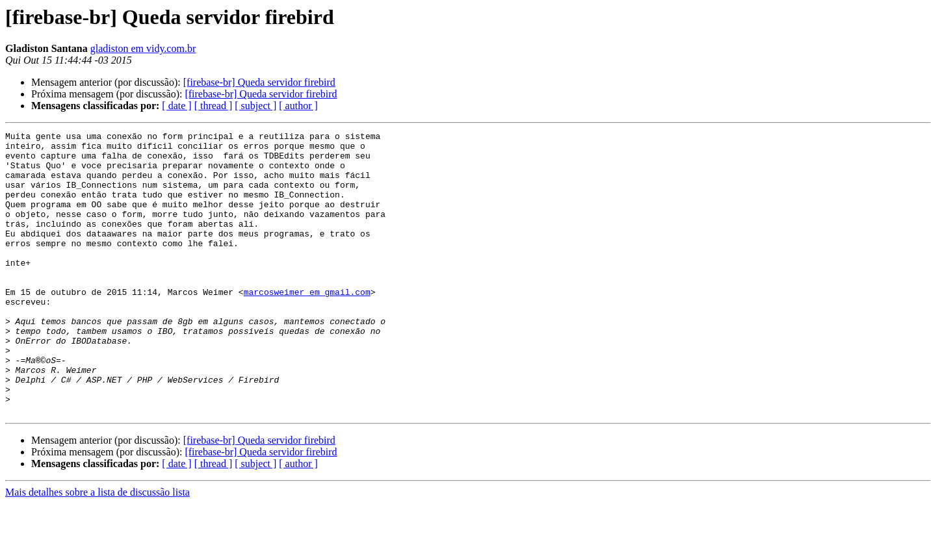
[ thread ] (214, 106)
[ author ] (298, 106)
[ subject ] (255, 106)
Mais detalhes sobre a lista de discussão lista (97, 549)
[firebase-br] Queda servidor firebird (259, 82)
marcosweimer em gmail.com (307, 325)
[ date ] (176, 106)
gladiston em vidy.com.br (143, 48)
